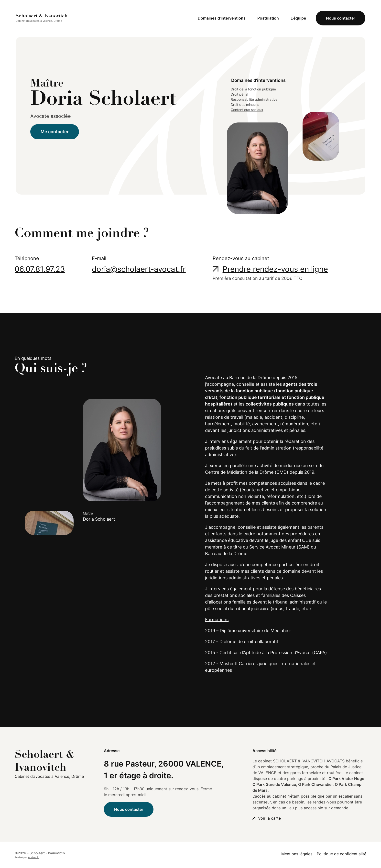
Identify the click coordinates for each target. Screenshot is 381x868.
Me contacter (55, 132)
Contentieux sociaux (247, 110)
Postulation (268, 18)
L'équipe (298, 18)
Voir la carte (269, 818)
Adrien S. (33, 857)
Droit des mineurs (245, 104)
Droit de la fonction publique (253, 89)
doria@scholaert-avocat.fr (139, 269)
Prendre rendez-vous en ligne (275, 269)
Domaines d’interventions (222, 18)
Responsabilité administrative (254, 99)
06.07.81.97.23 (40, 269)
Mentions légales (297, 854)
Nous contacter (341, 18)
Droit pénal (239, 94)
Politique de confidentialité (342, 854)
